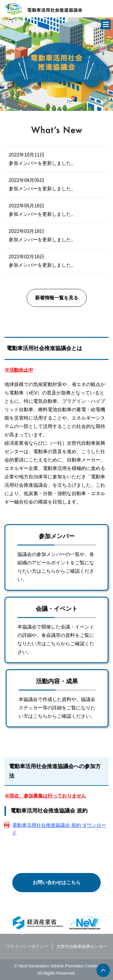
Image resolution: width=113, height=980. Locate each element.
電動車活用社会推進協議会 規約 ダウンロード (59, 829)
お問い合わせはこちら (57, 882)
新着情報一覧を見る (57, 298)
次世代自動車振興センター (82, 946)
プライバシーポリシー (27, 946)
